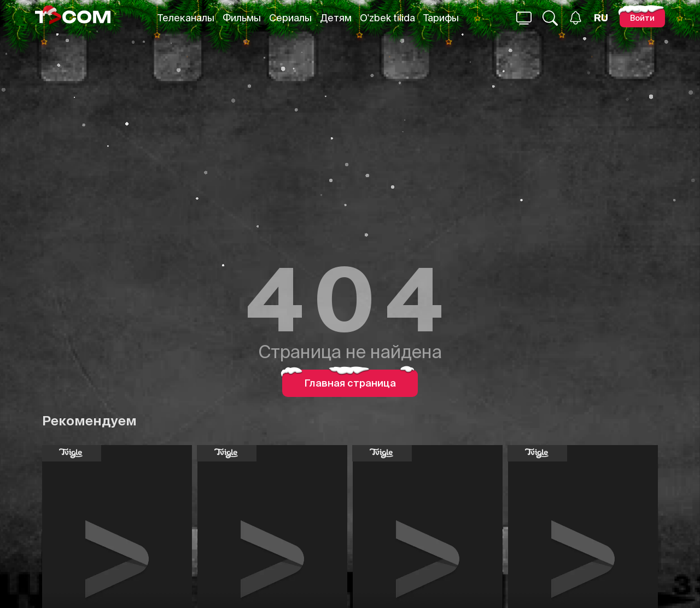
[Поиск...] (524, 18)
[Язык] (601, 18)
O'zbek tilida (387, 18)
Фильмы (242, 18)
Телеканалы (186, 18)
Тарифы (441, 18)
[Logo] (73, 18)
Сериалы (290, 18)
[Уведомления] (576, 18)
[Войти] (642, 18)
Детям (336, 18)
